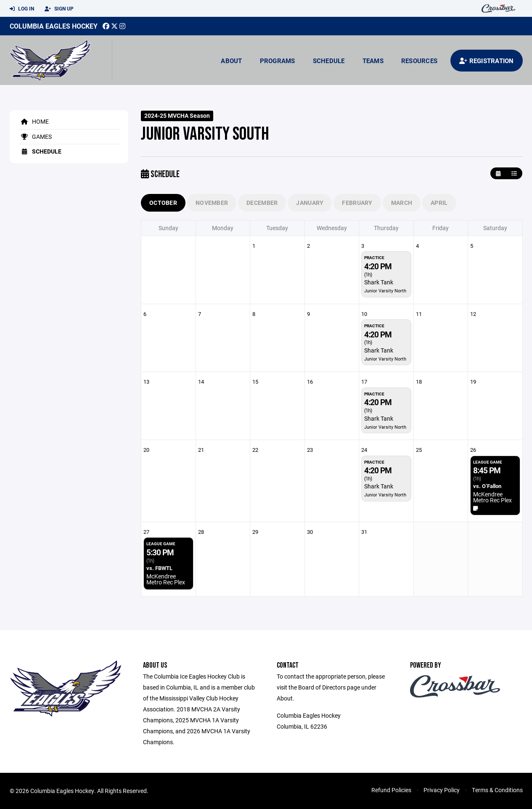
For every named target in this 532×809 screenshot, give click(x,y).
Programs (278, 61)
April (439, 203)
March (402, 203)
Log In (22, 9)
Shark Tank (379, 282)
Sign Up (59, 9)
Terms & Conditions (497, 790)
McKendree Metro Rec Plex (492, 497)
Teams (373, 61)
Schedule (329, 61)
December (262, 203)
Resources (419, 61)
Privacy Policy (442, 790)
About (231, 61)
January (310, 203)
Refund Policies (391, 790)
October (163, 203)
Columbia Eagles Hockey (54, 26)
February (357, 203)
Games (35, 137)
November (212, 203)
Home (33, 121)
